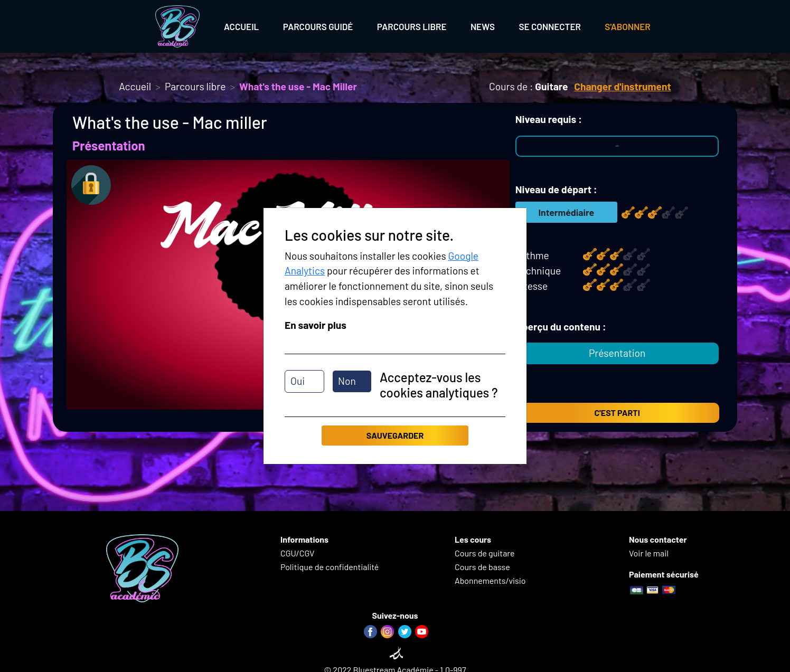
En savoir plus (316, 325)
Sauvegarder (395, 435)
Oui (298, 381)
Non (347, 381)
